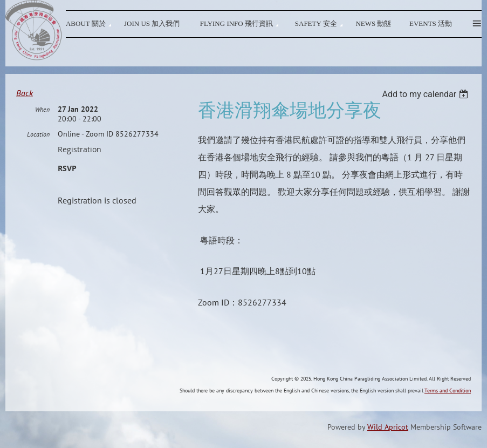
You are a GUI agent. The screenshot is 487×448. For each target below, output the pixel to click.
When (42, 109)
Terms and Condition (448, 391)
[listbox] (426, 94)
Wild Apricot (388, 427)
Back (25, 93)
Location (38, 134)
